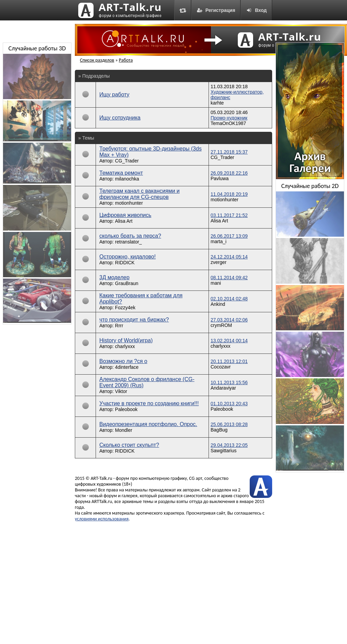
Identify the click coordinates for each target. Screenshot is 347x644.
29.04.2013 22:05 (229, 445)
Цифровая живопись (125, 215)
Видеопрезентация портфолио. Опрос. (148, 424)
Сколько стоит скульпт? (129, 445)
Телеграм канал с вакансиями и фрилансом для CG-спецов (139, 194)
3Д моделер (114, 277)
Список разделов (97, 60)
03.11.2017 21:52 (229, 215)
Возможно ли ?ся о (123, 361)
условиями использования (102, 519)
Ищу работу (114, 95)
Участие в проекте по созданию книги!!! (149, 403)
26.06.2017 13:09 (229, 236)
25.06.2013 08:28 (229, 424)
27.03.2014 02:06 (229, 320)
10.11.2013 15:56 (229, 382)
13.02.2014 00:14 (229, 341)
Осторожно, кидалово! (128, 257)
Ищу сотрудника (120, 118)
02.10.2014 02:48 (229, 299)
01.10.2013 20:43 (229, 404)
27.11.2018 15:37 (229, 152)
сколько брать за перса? (130, 236)
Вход (256, 10)
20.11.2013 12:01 (229, 361)
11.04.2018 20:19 (229, 194)
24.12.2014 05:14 (229, 257)
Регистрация (216, 10)
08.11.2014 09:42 (229, 278)
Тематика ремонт (121, 173)
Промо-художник (229, 118)
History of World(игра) (126, 340)
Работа (126, 60)
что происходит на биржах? (134, 320)
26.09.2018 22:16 (229, 173)
